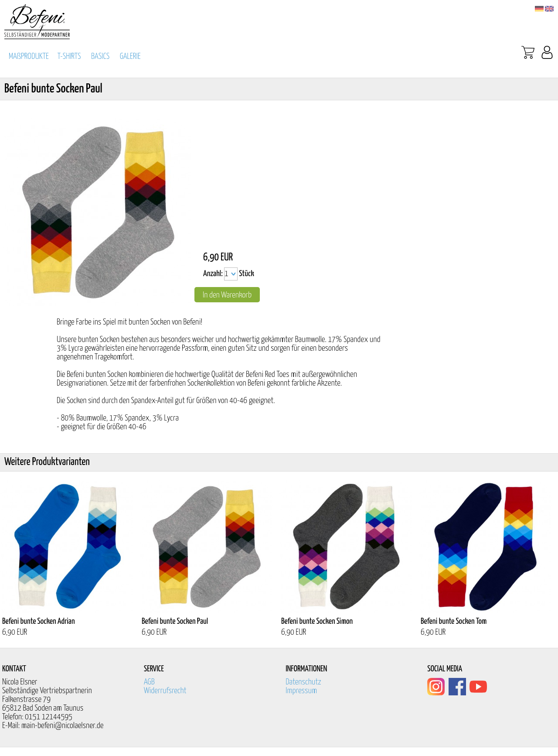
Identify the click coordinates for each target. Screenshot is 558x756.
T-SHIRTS (69, 56)
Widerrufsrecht (165, 691)
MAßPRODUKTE (29, 56)
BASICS (100, 56)
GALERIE (130, 56)
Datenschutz (303, 682)
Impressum (301, 691)
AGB (149, 682)
